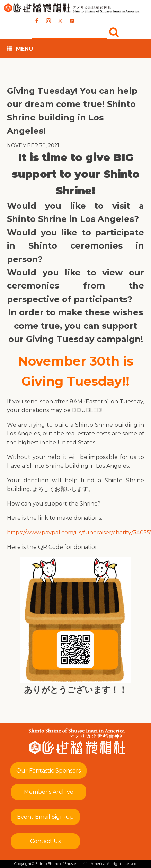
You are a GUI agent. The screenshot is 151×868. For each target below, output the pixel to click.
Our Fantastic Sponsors (48, 771)
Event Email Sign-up (45, 817)
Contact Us (45, 841)
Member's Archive (49, 792)
